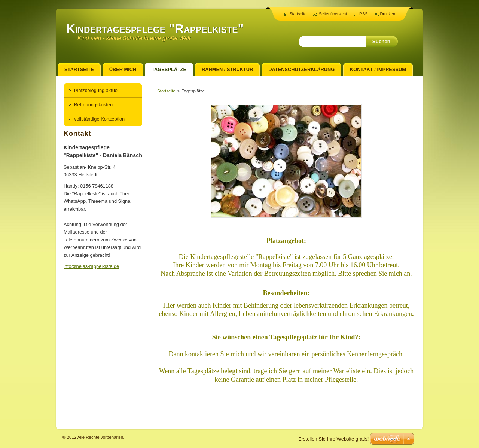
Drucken (388, 14)
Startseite (166, 91)
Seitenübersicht (333, 14)
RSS (363, 14)
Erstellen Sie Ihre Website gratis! (333, 439)
